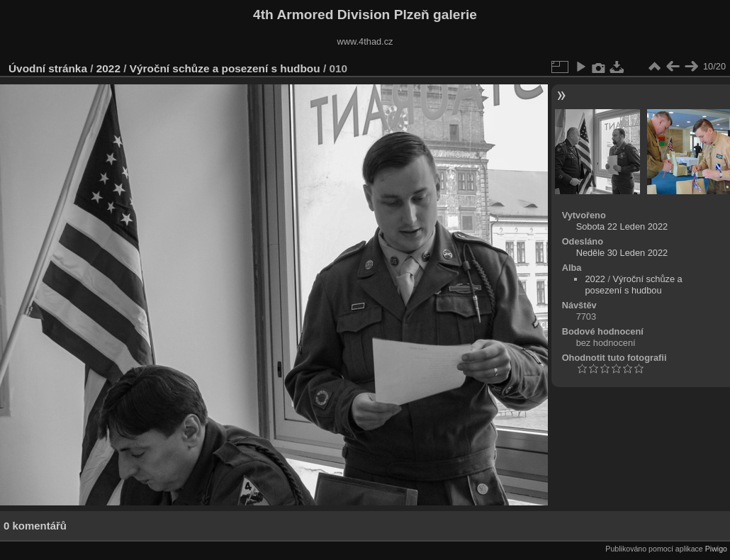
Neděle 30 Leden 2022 (622, 253)
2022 (108, 68)
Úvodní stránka (48, 68)
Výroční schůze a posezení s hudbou (225, 68)
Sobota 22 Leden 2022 (622, 226)
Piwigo (716, 549)
